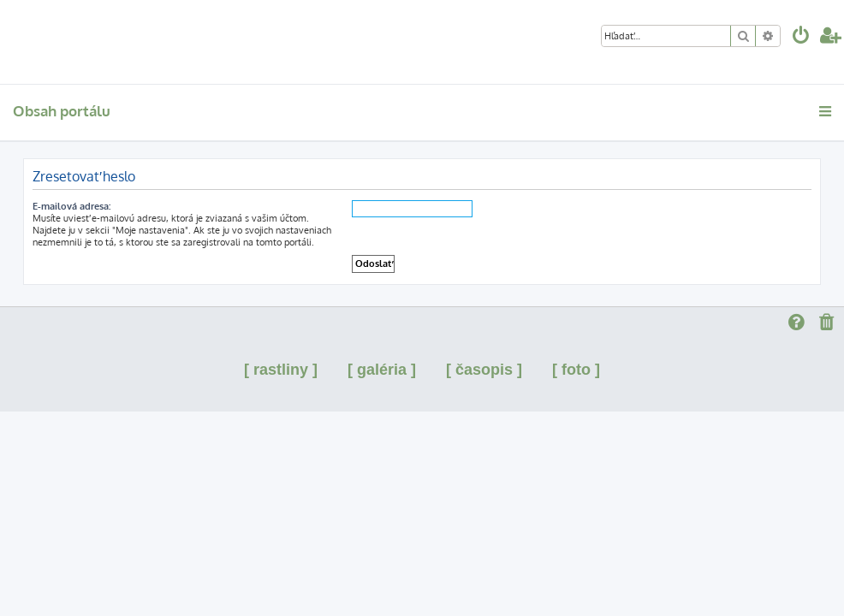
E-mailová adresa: (71, 206)
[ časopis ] (484, 370)
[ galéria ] (382, 370)
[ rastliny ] (281, 370)
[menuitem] (801, 37)
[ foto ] (576, 370)
